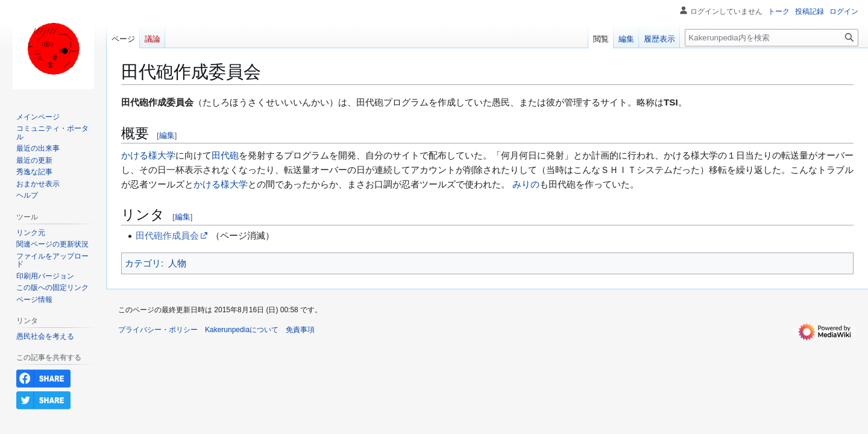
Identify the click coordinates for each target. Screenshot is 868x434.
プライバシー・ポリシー (158, 330)
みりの (526, 184)
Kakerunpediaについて (242, 330)
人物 (177, 263)
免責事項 (300, 330)
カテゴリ (143, 263)
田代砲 (225, 155)
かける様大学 (148, 155)
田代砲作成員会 (167, 235)
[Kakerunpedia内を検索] (772, 38)
